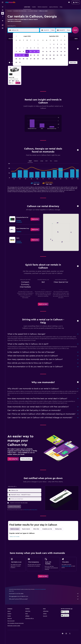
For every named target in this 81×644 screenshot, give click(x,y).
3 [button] (20, 48)
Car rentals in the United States (20, 11)
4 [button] (24, 48)
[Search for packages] (3, 16)
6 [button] (31, 48)
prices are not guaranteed (40, 589)
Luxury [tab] (56, 161)
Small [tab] (30, 161)
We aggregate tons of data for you (44, 596)
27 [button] (31, 59)
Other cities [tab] (36, 529)
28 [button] (34, 59)
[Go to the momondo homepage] (10, 2)
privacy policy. (34, 510)
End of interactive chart (26, 128)
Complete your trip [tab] (47, 529)
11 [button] (23, 52)
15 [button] (38, 52)
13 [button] (31, 52)
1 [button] (38, 44)
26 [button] (27, 59)
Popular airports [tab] (26, 529)
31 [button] (20, 62)
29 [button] (38, 59)
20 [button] (31, 55)
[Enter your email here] (26, 499)
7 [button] (34, 48)
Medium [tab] (36, 161)
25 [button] (23, 59)
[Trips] (3, 21)
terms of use (27, 510)
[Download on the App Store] (65, 615)
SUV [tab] (47, 161)
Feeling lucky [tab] (58, 529)
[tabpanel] (43, 125)
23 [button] (16, 59)
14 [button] (34, 52)
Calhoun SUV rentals (14, 537)
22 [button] (38, 55)
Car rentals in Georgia (33, 11)
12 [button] (27, 52)
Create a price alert (66, 566)
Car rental (10, 11)
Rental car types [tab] (15, 529)
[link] (35, 219)
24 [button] (20, 59)
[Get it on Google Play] (65, 612)
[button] (3, 2)
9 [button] (16, 52)
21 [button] (34, 55)
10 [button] (20, 52)
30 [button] (16, 62)
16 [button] (16, 55)
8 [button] (38, 48)
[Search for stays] (3, 10)
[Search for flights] (3, 7)
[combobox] (12, 26)
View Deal (18, 83)
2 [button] (16, 48)
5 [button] (27, 48)
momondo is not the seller (44, 594)
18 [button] (24, 55)
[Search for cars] (3, 13)
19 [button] (27, 55)
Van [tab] (51, 161)
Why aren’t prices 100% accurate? (44, 599)
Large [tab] (42, 161)
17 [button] (20, 55)
